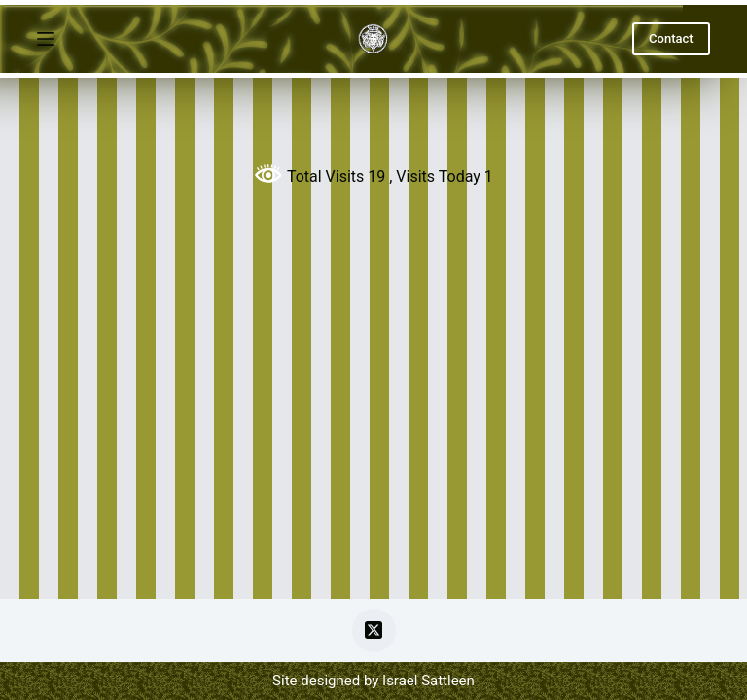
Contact (671, 38)
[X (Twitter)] (374, 630)
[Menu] (46, 39)
